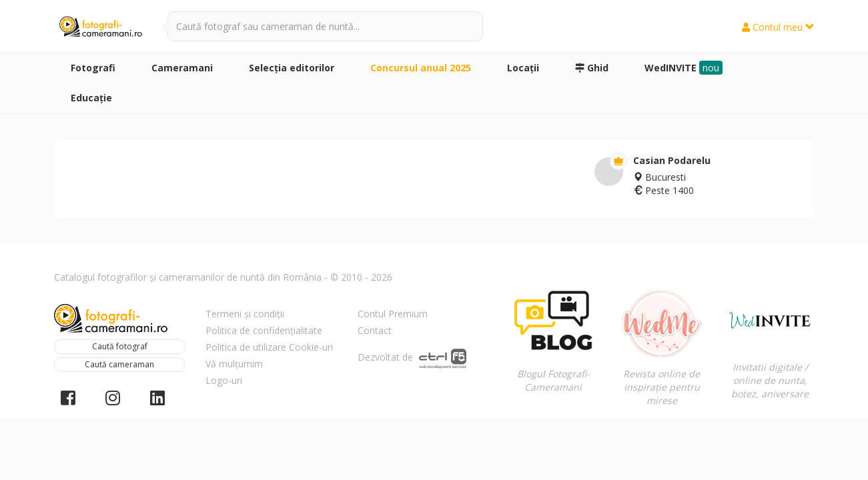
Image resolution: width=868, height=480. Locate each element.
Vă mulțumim (234, 364)
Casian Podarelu (672, 160)
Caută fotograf (120, 346)
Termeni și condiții (245, 314)
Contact (375, 330)
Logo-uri (224, 380)
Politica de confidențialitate (264, 330)
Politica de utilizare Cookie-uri (269, 347)
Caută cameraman (119, 364)
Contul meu (778, 27)
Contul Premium (393, 314)
